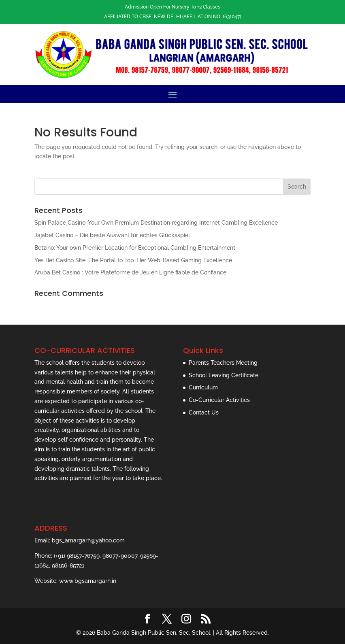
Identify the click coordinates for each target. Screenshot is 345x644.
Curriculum (203, 387)
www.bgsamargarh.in (88, 581)
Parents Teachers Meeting (223, 363)
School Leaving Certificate (224, 375)
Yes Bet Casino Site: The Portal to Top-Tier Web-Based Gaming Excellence (133, 260)
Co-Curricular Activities (219, 400)
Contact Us (204, 412)
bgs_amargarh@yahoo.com (88, 540)
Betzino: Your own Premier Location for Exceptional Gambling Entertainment (135, 248)
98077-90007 (120, 556)
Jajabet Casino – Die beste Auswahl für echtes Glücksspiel (112, 235)
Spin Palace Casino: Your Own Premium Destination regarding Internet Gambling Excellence (156, 223)
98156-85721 (68, 565)
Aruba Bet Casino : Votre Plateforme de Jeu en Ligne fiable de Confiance (130, 272)
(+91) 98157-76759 (77, 556)
